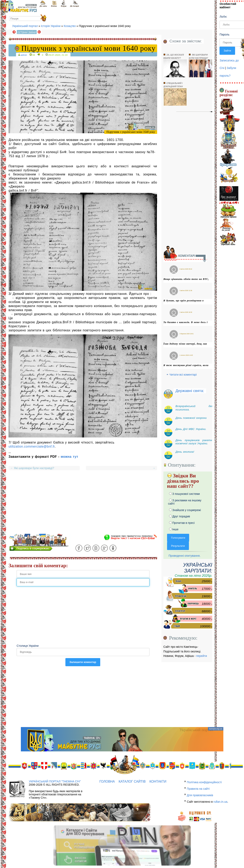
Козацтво (70, 26)
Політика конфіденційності (204, 782)
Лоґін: (223, 17)
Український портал (25, 26)
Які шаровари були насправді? (32, 468)
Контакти (158, 782)
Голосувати (178, 538)
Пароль (224, 34)
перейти (202, 656)
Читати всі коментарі (183, 375)
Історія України (51, 26)
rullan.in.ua (220, 802)
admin (24, 55)
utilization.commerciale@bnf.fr (32, 446)
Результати (178, 546)
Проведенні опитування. (184, 556)
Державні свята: (190, 391)
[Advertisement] (83, 505)
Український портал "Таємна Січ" (55, 781)
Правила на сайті (198, 789)
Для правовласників (200, 795)
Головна (107, 782)
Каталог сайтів (132, 782)
